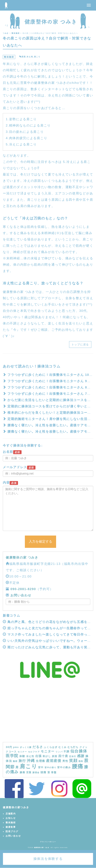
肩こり (37, 57)
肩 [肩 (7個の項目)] (17, 767)
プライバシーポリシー (48, 842)
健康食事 (11, 827)
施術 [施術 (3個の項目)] (15, 761)
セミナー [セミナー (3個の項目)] (22, 752)
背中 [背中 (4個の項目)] (41, 767)
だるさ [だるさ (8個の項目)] (38, 747)
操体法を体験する (48, 859)
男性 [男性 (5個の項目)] (65, 761)
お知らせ (11, 818)
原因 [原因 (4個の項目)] (54, 756)
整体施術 (9, 57)
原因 (23, 57)
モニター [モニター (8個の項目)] (48, 751)
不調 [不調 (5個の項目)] (66, 751)
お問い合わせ (20, 595)
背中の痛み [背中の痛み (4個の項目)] (64, 767)
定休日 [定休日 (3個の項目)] (73, 756)
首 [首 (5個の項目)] (49, 772)
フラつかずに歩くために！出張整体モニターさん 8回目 (51, 387)
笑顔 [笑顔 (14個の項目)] (73, 761)
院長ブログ (12, 831)
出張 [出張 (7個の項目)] (39, 756)
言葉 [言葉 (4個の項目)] (29, 772)
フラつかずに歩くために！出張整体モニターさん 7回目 (51, 394)
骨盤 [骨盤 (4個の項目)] (54, 772)
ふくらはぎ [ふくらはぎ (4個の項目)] (51, 747)
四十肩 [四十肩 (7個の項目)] (63, 756)
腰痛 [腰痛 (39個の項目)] (78, 766)
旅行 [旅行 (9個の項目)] (22, 761)
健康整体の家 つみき (22, 558)
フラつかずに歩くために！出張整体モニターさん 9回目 (51, 381)
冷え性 (30, 57)
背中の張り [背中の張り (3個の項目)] (51, 767)
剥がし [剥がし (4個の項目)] (47, 756)
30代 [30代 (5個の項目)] (9, 747)
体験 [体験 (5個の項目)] (22, 756)
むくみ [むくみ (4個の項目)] (63, 747)
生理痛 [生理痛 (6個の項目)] (40, 761)
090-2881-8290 (23, 589)
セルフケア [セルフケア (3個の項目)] (34, 752)
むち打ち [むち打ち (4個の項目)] (73, 747)
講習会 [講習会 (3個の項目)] (36, 772)
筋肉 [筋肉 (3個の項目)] (81, 761)
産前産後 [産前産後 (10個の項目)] (54, 761)
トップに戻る (80, 344)
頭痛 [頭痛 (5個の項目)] (43, 772)
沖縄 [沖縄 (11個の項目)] (31, 761)
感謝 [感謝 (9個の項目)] (81, 756)
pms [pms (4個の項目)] (16, 747)
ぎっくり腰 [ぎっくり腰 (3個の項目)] (26, 747)
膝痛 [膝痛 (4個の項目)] (22, 772)
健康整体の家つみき (16, 807)
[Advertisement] (48, 714)
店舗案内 (11, 814)
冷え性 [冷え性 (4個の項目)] (30, 756)
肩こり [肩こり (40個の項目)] (28, 766)
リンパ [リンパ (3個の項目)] (59, 752)
